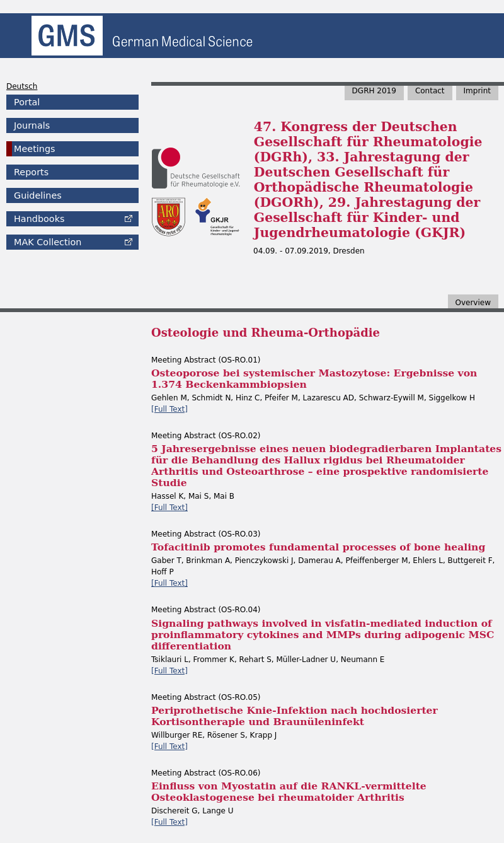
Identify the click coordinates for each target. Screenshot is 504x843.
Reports (31, 172)
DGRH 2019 (374, 91)
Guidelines (38, 195)
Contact (430, 91)
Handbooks (39, 219)
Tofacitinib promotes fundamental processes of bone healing (318, 547)
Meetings (35, 149)
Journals (32, 125)
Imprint (477, 91)
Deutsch (22, 86)
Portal (27, 102)
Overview (473, 303)
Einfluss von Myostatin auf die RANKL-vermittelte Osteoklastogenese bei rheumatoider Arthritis (289, 792)
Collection (48, 242)
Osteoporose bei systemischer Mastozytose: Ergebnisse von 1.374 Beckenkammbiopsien (314, 379)
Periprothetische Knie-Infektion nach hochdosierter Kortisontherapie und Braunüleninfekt (295, 716)
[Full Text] (169, 409)
